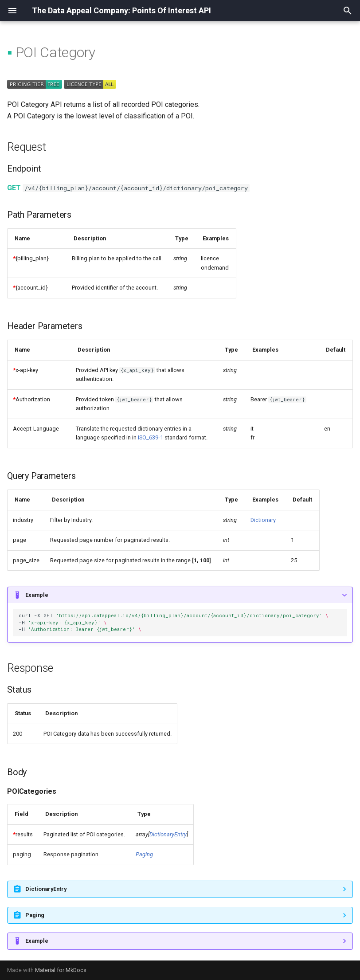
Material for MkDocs (61, 970)
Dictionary (263, 520)
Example (37, 595)
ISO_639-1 (151, 437)
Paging (144, 854)
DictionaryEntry (168, 834)
